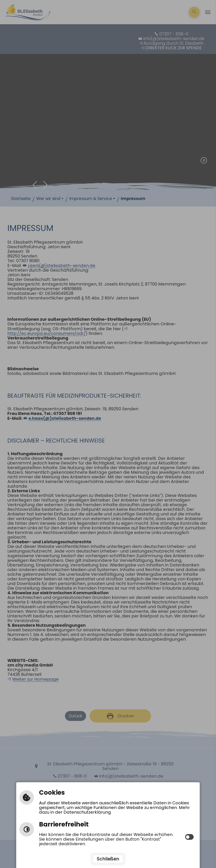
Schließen (108, 859)
